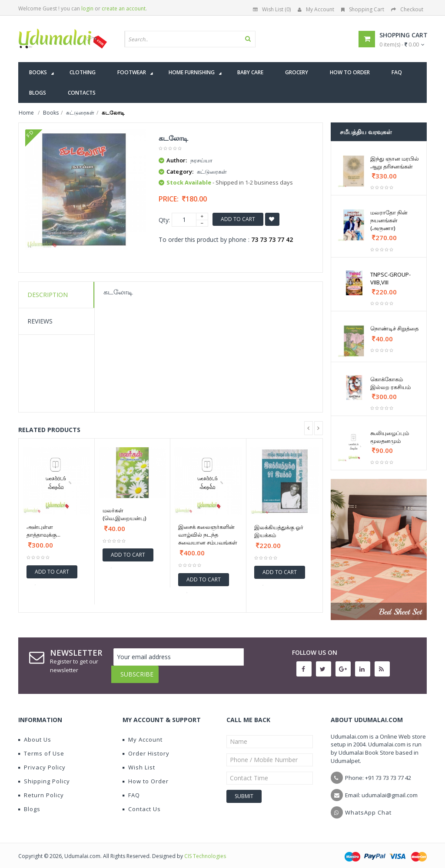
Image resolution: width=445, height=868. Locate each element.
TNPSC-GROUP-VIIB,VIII (390, 278)
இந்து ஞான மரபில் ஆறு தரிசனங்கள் (395, 162)
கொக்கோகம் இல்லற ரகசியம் (390, 383)
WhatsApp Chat (368, 806)
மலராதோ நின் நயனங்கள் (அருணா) (389, 220)
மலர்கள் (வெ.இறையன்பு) (124, 514)
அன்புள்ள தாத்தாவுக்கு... (43, 531)
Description (48, 295)
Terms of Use (41, 747)
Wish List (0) (272, 9)
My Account (316, 9)
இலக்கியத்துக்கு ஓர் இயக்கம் (279, 531)
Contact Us (142, 802)
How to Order (146, 775)
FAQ (131, 789)
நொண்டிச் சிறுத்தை (394, 328)
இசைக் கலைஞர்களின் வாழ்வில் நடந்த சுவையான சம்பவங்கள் (208, 535)
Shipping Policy (44, 775)
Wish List (139, 761)
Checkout (407, 9)
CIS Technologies (205, 850)
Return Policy (41, 789)
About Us (35, 733)
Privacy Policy (42, 761)
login (87, 8)
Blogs (29, 802)
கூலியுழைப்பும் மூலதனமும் (390, 437)
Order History (146, 747)
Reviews (40, 321)
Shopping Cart (363, 9)
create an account (124, 8)
